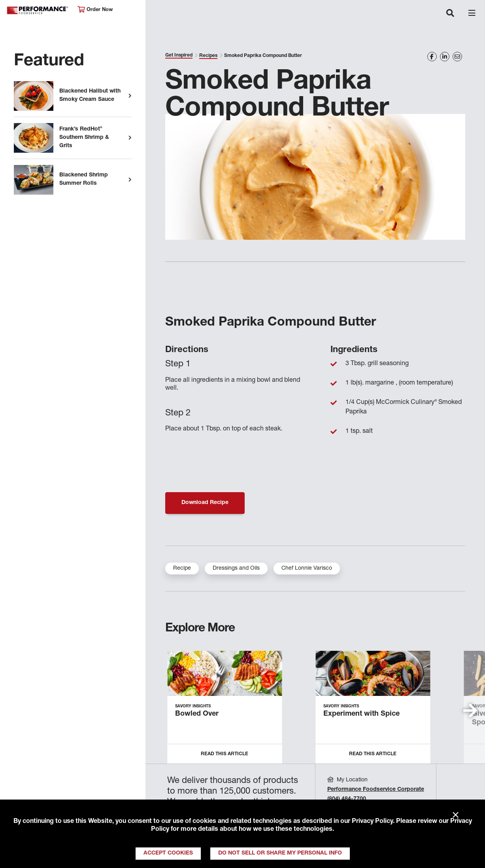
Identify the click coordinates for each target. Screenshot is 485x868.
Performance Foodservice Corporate (376, 790)
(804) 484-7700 (347, 799)
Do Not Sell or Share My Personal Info (280, 853)
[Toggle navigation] (450, 14)
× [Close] (456, 815)
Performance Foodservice (38, 10)
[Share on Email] (457, 57)
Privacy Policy (372, 822)
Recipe (182, 569)
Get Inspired (179, 55)
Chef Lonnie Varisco (307, 569)
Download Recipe (205, 503)
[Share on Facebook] (432, 57)
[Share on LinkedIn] (445, 57)
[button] (470, 711)
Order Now (95, 10)
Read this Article (225, 754)
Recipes (208, 56)
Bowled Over (197, 714)
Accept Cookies (168, 853)
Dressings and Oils (236, 569)
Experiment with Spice (361, 714)
